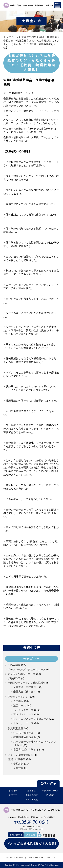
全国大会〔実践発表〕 (26, 687)
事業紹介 (13, 791)
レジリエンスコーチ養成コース (31, 719)
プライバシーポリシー (35, 858)
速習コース (20, 705)
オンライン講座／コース (22, 674)
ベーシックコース (23, 710)
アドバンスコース (23, 714)
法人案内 (50, 795)
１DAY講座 (14, 665)
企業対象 (18, 768)
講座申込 (32, 791)
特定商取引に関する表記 (15, 858)
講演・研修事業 (17, 759)
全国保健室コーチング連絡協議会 (27, 683)
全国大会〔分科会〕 (25, 692)
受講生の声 (32, 648)
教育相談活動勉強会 (25, 737)
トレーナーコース (23, 723)
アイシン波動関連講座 (20, 755)
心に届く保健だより (25, 733)
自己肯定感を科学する (26, 749)
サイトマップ (52, 858)
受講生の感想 (32, 795)
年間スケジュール (50, 791)
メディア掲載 (32, 800)
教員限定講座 (15, 728)
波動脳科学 (14, 678)
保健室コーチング (18, 697)
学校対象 (18, 764)
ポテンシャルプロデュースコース (27, 669)
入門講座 (18, 701)
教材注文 (13, 795)
